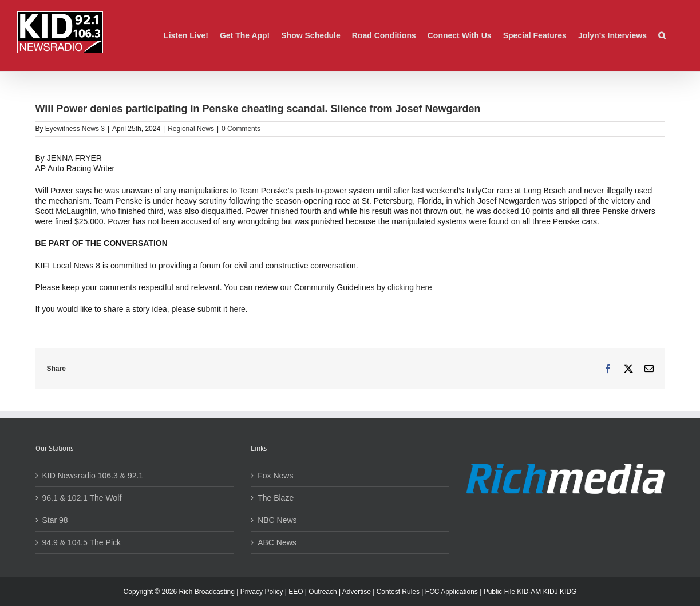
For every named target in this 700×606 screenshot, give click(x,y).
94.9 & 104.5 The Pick (82, 542)
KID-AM (529, 592)
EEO (296, 592)
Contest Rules (398, 592)
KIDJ (551, 592)
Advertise (357, 592)
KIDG (568, 592)
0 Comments (241, 129)
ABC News (277, 542)
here (238, 309)
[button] (662, 35)
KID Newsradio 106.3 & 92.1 (93, 476)
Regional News (191, 129)
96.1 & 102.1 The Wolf (82, 498)
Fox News (275, 476)
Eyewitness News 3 (75, 129)
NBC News (277, 520)
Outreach (323, 592)
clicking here (410, 287)
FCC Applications (452, 592)
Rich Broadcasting (207, 592)
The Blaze (276, 498)
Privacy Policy (262, 592)
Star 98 (55, 520)
